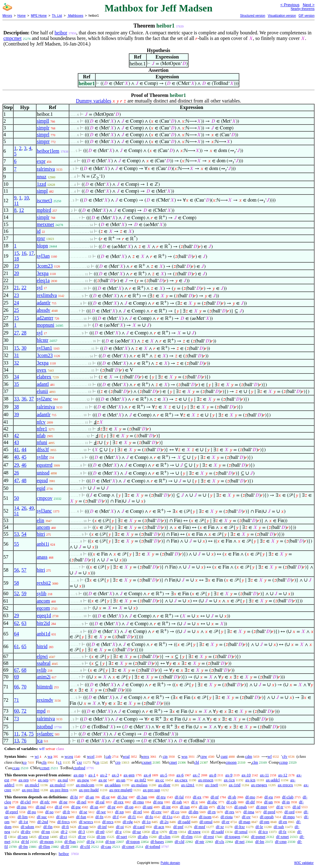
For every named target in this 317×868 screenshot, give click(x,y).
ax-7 (196, 775)
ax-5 (164, 775)
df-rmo (138, 802)
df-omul (206, 822)
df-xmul (241, 832)
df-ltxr (240, 827)
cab (108, 756)
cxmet (147, 762)
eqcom (43, 608)
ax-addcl (273, 780)
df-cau (106, 846)
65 (24, 646)
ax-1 (92, 775)
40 (16, 457)
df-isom (205, 817)
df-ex (197, 797)
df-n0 (100, 832)
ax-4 (147, 775)
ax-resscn (206, 780)
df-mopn (47, 842)
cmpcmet (13, 38)
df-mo (250, 797)
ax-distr (164, 785)
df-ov (246, 817)
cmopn (231, 762)
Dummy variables (93, 101)
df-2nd (43, 822)
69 (16, 677)
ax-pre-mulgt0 (121, 790)
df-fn (99, 817)
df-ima (249, 812)
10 (26, 198)
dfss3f (43, 449)
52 (16, 593)
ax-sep (43, 780)
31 (16, 355)
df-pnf (178, 827)
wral (126, 756)
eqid (41, 488)
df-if (58, 807)
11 (16, 203)
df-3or (122, 797)
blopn (42, 246)
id (39, 231)
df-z (118, 832)
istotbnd (45, 727)
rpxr (41, 238)
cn (97, 762)
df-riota (227, 817)
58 (16, 583)
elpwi (42, 656)
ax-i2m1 (188, 785)
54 (24, 534)
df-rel (138, 812)
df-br (221, 807)
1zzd (41, 184)
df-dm (193, 812)
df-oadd (184, 822)
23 (16, 295)
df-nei (240, 842)
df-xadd (217, 832)
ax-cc (160, 780)
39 (16, 414)
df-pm (264, 822)
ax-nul (63, 780)
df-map (245, 822)
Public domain (170, 863)
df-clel (25, 802)
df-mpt (261, 807)
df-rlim (187, 837)
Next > (309, 5)
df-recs (108, 822)
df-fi (65, 827)
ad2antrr (45, 318)
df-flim (44, 846)
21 (16, 288)
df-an (90, 797)
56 (16, 570)
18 (16, 259)
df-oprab (267, 817)
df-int (166, 807)
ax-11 (265, 775)
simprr (43, 141)
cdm (249, 756)
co (25, 762)
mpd (41, 711)
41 (16, 449)
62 (16, 623)
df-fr (67, 812)
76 (24, 741)
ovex (42, 370)
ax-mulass (139, 785)
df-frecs (63, 822)
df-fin (48, 827)
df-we (101, 812)
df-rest (209, 837)
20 (16, 273)
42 (16, 436)
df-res (229, 812)
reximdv (45, 700)
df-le (259, 827)
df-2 (64, 832)
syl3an (43, 256)
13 (16, 741)
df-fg (90, 842)
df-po (32, 812)
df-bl (25, 842)
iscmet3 (45, 201)
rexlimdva (47, 295)
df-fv (186, 817)
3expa (43, 273)
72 (24, 711)
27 (16, 333)
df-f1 (132, 817)
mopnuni (46, 325)
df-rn (212, 812)
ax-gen (129, 775)
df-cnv (156, 812)
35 (16, 384)
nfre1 (42, 429)
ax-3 (115, 775)
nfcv (41, 422)
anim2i (44, 677)
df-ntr (200, 842)
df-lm (260, 842)
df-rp (173, 832)
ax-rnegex (259, 785)
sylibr (42, 457)
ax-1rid (235, 785)
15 (16, 253)
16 (24, 253)
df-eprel (12, 812)
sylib (42, 593)
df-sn (94, 807)
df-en (283, 822)
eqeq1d (44, 615)
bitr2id (43, 623)
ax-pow (83, 780)
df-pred (269, 812)
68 (24, 670)
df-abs (143, 837)
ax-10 (246, 775)
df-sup (83, 827)
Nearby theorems (303, 9)
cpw (204, 756)
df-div (26, 832)
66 (16, 687)
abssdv (44, 310)
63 (24, 623)
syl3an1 (45, 348)
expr (41, 161)
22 (24, 288)
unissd (43, 473)
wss (185, 756)
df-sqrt (122, 837)
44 (24, 449)
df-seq (23, 837)
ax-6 (180, 775)
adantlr (44, 303)
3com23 (45, 266)
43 (16, 442)
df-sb (232, 797)
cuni (224, 756)
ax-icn (250, 780)
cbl (197, 762)
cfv (285, 756)
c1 (60, 762)
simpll (43, 121)
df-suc (42, 817)
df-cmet (128, 846)
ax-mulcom (85, 785)
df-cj (64, 837)
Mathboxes (75, 16)
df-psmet (258, 837)
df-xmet (282, 837)
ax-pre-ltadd (89, 790)
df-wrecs (86, 822)
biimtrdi (45, 687)
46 (24, 465)
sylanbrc (45, 734)
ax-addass (113, 785)
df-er (226, 822)
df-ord (290, 812)
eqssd (42, 480)
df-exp (44, 837)
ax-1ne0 (212, 785)
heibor (61, 33)
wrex (145, 756)
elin (41, 520)
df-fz (282, 832)
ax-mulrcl (58, 785)
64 (16, 634)
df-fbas (70, 842)
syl (40, 288)
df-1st (23, 822)
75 (31, 734)
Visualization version (282, 16)
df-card (139, 827)
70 (24, 687)
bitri (41, 534)
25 (16, 310)
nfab (41, 436)
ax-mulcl (32, 785)
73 (16, 719)
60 (16, 711)
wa (50, 756)
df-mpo (289, 817)
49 (31, 508)
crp (118, 762)
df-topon (133, 842)
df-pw (76, 807)
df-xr (220, 827)
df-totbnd (153, 846)
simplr (43, 128)
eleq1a (43, 280)
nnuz (42, 177)
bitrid (42, 646)
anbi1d (44, 634)
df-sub (279, 827)
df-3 (82, 832)
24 (16, 303)
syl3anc (44, 511)
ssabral (44, 663)
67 (16, 670)
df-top (110, 842)
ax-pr (103, 780)
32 (16, 363)
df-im (101, 837)
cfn (44, 762)
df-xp (119, 812)
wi (37, 756)
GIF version (306, 16)
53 (16, 534)
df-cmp (281, 842)
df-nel (82, 802)
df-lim (23, 817)
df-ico (263, 832)
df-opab (241, 807)
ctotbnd (79, 768)
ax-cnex (181, 780)
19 (16, 266)
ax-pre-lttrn (59, 790)
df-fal (179, 797)
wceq (69, 756)
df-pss (22, 807)
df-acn (159, 827)
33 (16, 399)
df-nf (215, 797)
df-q (155, 832)
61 (16, 646)
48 (24, 480)
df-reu (158, 802)
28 (24, 333)
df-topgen (233, 837)
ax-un (121, 780)
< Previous (290, 5)
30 (24, 348)
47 (16, 480)
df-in (286, 802)
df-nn (46, 832)
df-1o (146, 822)
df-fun (81, 817)
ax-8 (213, 775)
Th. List (57, 16)
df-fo (149, 817)
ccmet (45, 768)
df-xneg (194, 832)
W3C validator (304, 863)
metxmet (46, 224)
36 (24, 399)
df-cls (219, 842)
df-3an (142, 797)
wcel (91, 756)
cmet (173, 762)
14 (16, 508)
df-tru (161, 797)
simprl (43, 135)
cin (165, 756)
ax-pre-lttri (31, 790)
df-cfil (85, 846)
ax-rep (24, 780)
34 (16, 377)
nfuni (42, 442)
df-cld (179, 842)
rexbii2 (44, 583)
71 (16, 700)
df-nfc (45, 802)
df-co (175, 812)
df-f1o (167, 817)
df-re (82, 837)
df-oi (120, 827)
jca (40, 741)
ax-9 (229, 775)
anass (42, 557)
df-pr (111, 807)
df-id (296, 807)
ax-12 (283, 775)
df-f (116, 817)
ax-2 (104, 775)
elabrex (44, 377)
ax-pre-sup (151, 790)
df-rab (177, 802)
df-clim (164, 837)
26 (16, 473)
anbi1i (43, 544)
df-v (195, 802)
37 (31, 399)
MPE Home (39, 16)
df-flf (65, 846)
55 (16, 544)
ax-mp (79, 775)
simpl (42, 191)
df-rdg (128, 822)
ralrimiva (46, 169)
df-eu (269, 797)
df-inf (102, 827)
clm (255, 762)
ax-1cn (229, 780)
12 (21, 210)
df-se (83, 812)
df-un (268, 802)
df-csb (231, 802)
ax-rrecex (285, 785)
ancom (43, 527)
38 (16, 407)
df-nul (41, 807)
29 (16, 465)
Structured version (252, 16)
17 (31, 253)
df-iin (203, 807)
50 (16, 498)
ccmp (283, 762)
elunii (42, 391)
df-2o (164, 822)
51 (16, 514)
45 (24, 457)
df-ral (100, 802)
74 (24, 734)
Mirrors (7, 16)
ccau (16, 768)
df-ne (63, 802)
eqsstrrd (45, 465)
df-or (106, 797)
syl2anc (44, 399)
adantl (43, 384)
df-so (49, 812)
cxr (79, 762)
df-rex (119, 802)
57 (24, 570)
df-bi (74, 797)
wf (270, 756)
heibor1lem (48, 151)
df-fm (23, 846)
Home (22, 16)
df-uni (148, 807)
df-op (129, 807)
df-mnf (200, 827)
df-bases (157, 842)
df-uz (137, 832)
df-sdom (27, 827)
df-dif (250, 802)
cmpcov (45, 498)
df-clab (288, 797)
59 (24, 593)
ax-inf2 (141, 780)
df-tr (280, 807)
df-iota (61, 817)
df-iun (185, 807)
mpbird (44, 210)
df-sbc (212, 802)
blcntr (43, 340)
